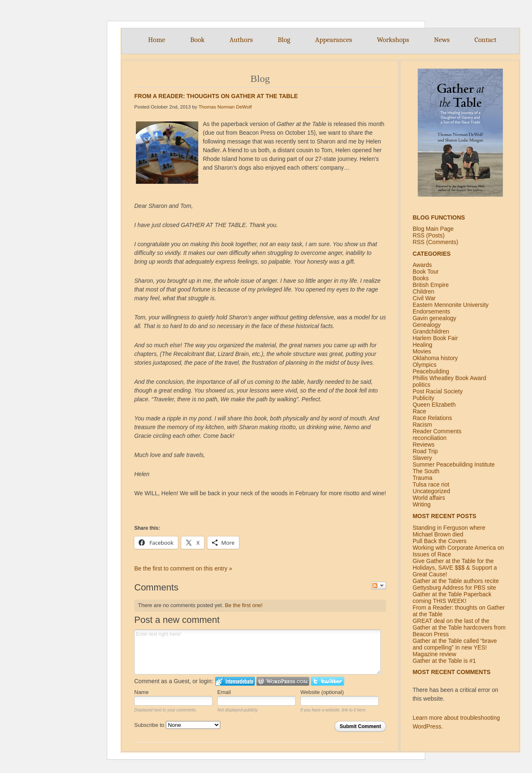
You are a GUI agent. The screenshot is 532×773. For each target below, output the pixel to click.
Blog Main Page (433, 229)
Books (421, 278)
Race (420, 411)
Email (224, 692)
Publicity (424, 398)
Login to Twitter (328, 681)
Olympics (425, 365)
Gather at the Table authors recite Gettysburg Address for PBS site (456, 584)
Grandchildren (431, 331)
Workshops (393, 40)
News (442, 40)
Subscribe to (177, 725)
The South (426, 471)
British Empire (431, 285)
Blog (284, 40)
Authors (241, 40)
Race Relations (432, 418)
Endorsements (431, 311)
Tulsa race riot (431, 484)
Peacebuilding (431, 371)
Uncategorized (431, 491)
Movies (422, 351)
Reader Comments (437, 431)
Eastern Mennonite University (451, 305)
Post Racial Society (438, 391)
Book (197, 40)
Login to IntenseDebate (235, 681)
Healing (422, 345)
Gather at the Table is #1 (444, 661)
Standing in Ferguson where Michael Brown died (449, 531)
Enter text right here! (257, 652)
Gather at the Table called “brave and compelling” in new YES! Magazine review (455, 647)
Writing (422, 504)
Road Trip (425, 451)
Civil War (424, 298)
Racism (422, 425)
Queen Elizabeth (434, 405)
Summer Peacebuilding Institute (454, 464)
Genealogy (427, 325)
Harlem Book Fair (435, 338)
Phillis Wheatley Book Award (449, 378)
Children (424, 291)
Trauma (423, 478)
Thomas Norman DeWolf (225, 107)
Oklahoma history (435, 358)
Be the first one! (244, 605)
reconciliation (430, 438)
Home (156, 40)
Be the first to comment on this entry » (183, 568)
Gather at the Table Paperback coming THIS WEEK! (452, 598)
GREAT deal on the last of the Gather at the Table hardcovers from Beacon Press (459, 627)
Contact (486, 40)
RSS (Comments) (436, 242)
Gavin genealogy (435, 318)
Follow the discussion (379, 585)
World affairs (429, 498)
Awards (422, 265)
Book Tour (426, 272)
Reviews (424, 445)
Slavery (422, 458)
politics (422, 385)
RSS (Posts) (429, 235)
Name (142, 692)
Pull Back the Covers (440, 541)
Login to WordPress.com (283, 681)
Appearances (334, 40)
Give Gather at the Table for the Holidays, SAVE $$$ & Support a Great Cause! (455, 568)
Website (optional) (322, 692)
